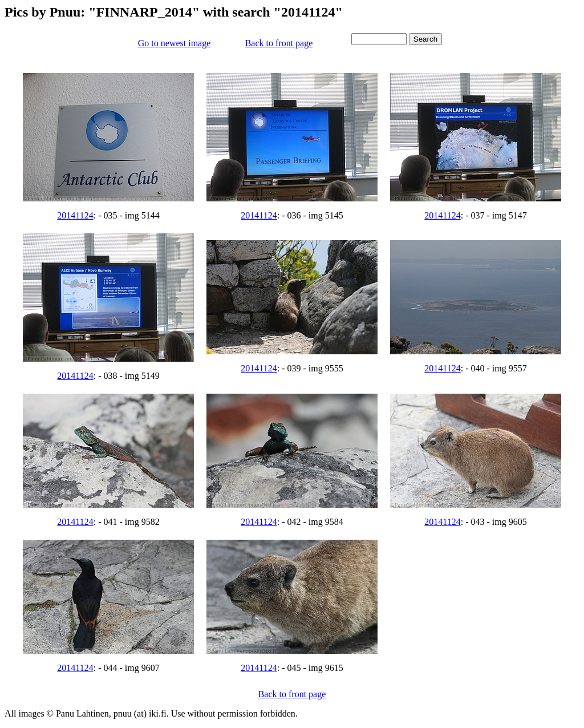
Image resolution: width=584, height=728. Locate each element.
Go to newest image (175, 43)
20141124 (75, 215)
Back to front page (279, 43)
